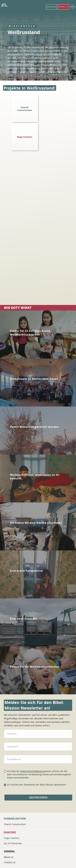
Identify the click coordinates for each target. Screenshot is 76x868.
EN (73, 5)
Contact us (63, 7)
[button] (51, 7)
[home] (5, 5)
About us (9, 857)
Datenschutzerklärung (31, 771)
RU (73, 8)
